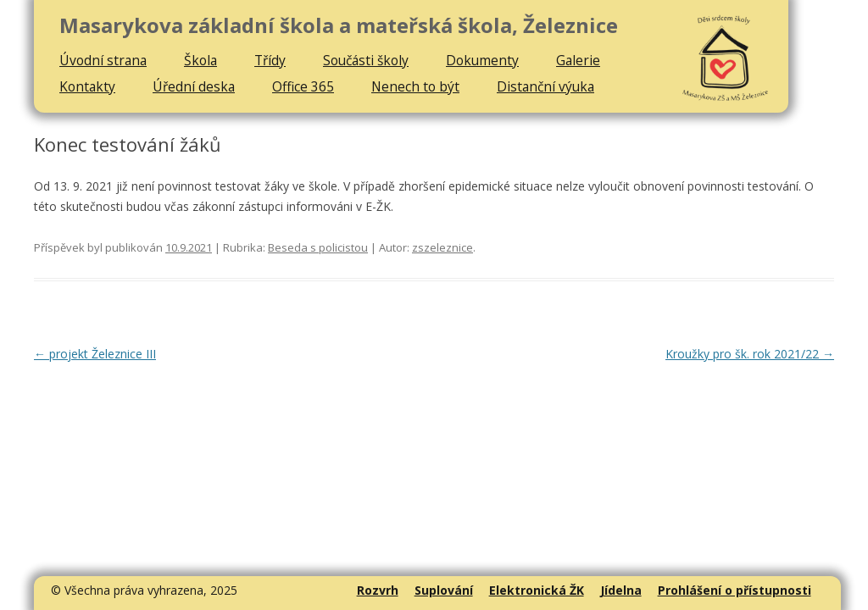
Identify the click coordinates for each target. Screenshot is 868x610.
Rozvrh (378, 590)
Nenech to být (415, 86)
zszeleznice (442, 247)
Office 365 (303, 86)
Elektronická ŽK (537, 590)
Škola (200, 60)
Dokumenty (482, 60)
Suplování (444, 590)
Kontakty (87, 86)
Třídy (270, 60)
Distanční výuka (545, 86)
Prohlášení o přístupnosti (734, 590)
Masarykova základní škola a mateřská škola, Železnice (339, 26)
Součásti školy (366, 60)
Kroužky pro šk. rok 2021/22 (750, 354)
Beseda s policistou (318, 247)
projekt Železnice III (95, 354)
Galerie (578, 60)
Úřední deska (194, 86)
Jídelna (621, 590)
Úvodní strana (103, 60)
